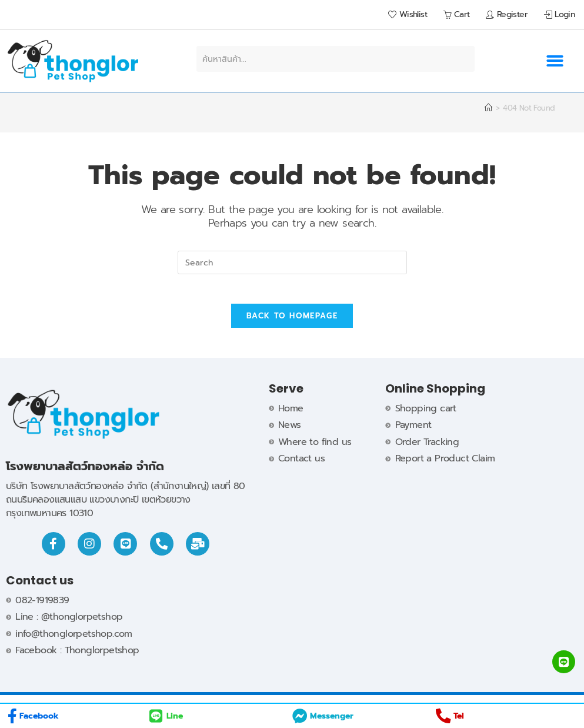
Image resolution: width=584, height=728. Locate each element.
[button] (555, 61)
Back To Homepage (292, 322)
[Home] (488, 108)
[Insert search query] (292, 262)
